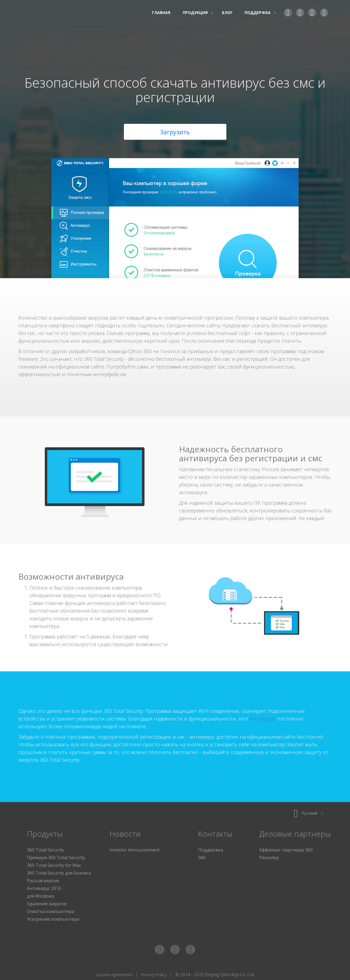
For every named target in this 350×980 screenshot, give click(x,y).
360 (202, 856)
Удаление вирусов (47, 902)
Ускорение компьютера (53, 918)
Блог (227, 12)
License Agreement (114, 973)
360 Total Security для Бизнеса (59, 872)
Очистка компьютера (50, 910)
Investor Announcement (135, 848)
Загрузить (175, 130)
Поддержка (211, 848)
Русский (308, 812)
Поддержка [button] (258, 12)
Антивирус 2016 (44, 887)
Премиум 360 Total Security (56, 856)
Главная (161, 12)
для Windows (41, 895)
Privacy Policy (154, 973)
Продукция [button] (196, 12)
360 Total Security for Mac (54, 864)
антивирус (263, 717)
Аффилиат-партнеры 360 (286, 848)
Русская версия (43, 879)
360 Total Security (60, 13)
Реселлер (269, 856)
